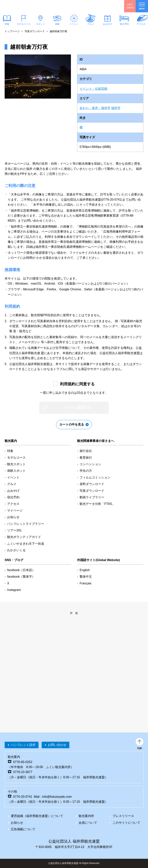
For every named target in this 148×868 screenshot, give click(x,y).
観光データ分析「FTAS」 (97, 504)
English (85, 570)
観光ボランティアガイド (24, 537)
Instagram (14, 590)
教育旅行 (86, 458)
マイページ (15, 511)
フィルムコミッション (95, 477)
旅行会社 (86, 451)
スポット (40, 24)
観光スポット (16, 464)
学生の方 (86, 471)
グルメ (91, 24)
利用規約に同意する (77, 384)
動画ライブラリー (92, 497)
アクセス (13, 504)
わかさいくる (16, 550)
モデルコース (24, 24)
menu (142, 6)
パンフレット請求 (23, 745)
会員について (88, 823)
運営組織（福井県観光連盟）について (37, 816)
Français (85, 583)
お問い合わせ (57, 745)
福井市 (116, 108)
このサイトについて (126, 823)
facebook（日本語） (21, 570)
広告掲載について (23, 829)
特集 (10, 451)
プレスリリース (123, 816)
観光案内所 (86, 816)
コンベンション (90, 464)
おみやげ (108, 24)
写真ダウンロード (35, 31)
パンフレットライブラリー (26, 524)
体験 (57, 24)
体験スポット (16, 471)
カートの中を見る (72, 424)
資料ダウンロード (92, 484)
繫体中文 (86, 577)
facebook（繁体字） (21, 577)
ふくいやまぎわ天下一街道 (26, 544)
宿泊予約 (124, 24)
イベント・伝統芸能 (93, 89)
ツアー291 (14, 530)
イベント (74, 24)
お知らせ (13, 517)
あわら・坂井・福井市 (95, 108)
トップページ (12, 31)
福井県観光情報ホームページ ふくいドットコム (26, 6)
